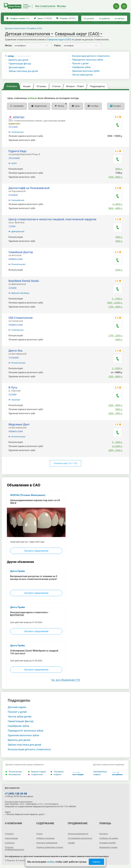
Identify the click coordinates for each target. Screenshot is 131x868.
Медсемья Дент (19, 424)
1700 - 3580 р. (115, 307)
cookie (50, 862)
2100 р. (119, 270)
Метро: (9, 45)
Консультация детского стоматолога (91, 56)
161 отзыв (13, 127)
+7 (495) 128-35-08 (16, 794)
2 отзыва (12, 288)
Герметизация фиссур (20, 64)
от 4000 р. (118, 204)
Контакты (104, 834)
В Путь (13, 387)
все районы (117, 774)
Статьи (39, 834)
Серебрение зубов (81, 67)
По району (32, 28)
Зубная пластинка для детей (23, 71)
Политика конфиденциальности (14, 848)
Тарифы (71, 843)
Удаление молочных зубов (86, 71)
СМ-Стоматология (20, 318)
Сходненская (35, 775)
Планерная (57, 772)
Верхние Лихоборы (20, 293)
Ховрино (56, 775)
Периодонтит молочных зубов (88, 60)
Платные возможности (78, 834)
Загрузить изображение (47, 843)
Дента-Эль (15, 351)
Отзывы (66, 18)
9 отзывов (13, 195)
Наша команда (11, 838)
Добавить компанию (45, 838)
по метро (119, 18)
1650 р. (119, 237)
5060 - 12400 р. (115, 303)
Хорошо (96, 862)
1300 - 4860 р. (115, 376)
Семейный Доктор (21, 252)
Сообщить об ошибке (109, 838)
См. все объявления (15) (65, 680)
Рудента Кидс (17, 151)
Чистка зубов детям (82, 75)
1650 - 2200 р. (115, 450)
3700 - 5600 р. (115, 177)
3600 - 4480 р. (115, 208)
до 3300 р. (117, 446)
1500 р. (119, 241)
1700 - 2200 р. (115, 336)
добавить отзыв (16, 259)
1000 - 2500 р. (115, 405)
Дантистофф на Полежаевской (29, 188)
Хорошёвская (18, 200)
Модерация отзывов (108, 847)
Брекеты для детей (18, 60)
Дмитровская (18, 231)
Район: (58, 45)
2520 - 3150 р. (115, 140)
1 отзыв (12, 226)
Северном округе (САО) (59, 40)
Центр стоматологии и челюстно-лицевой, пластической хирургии (52, 219)
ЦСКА (14, 163)
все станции (78, 774)
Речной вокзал (18, 264)
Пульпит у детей (80, 63)
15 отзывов (13, 357)
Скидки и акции (18, 18)
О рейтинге (10, 843)
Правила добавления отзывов (50, 847)
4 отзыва (12, 394)
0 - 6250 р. (117, 368)
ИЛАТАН (19, 117)
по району (104, 18)
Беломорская (13, 775)
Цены (43, 18)
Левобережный (100, 772)
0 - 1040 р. (117, 299)
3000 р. (119, 169)
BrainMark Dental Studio (24, 281)
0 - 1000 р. (117, 442)
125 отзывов (14, 158)
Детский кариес (17, 67)
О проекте (9, 834)
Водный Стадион (37, 772)
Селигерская (17, 132)
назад (19, 56)
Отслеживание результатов (80, 838)
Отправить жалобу (108, 843)
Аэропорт (16, 400)
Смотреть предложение (36, 551)
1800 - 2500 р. (115, 413)
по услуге (89, 18)
